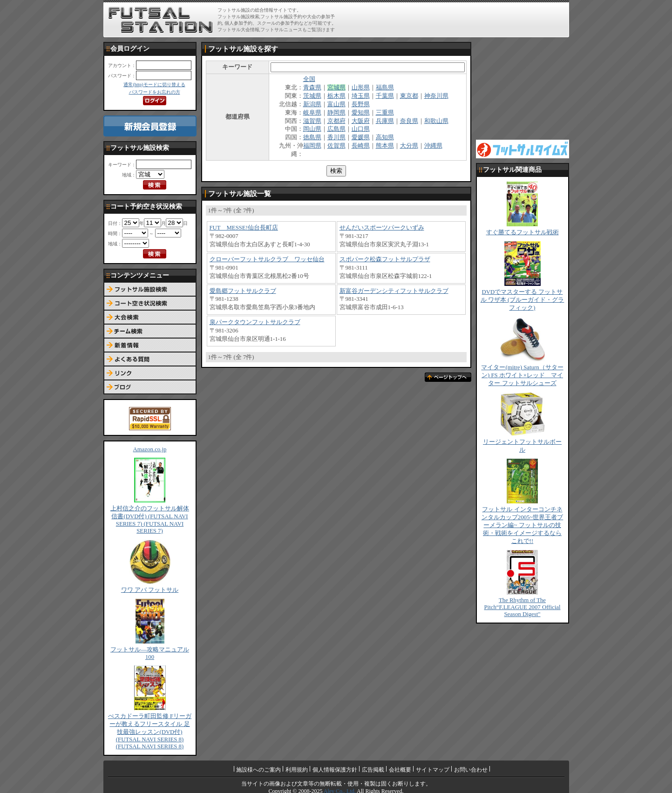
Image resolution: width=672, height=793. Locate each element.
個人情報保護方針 (335, 770)
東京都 (409, 96)
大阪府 (361, 121)
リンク (150, 373)
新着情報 (150, 346)
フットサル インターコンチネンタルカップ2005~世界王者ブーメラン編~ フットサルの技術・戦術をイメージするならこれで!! (523, 525)
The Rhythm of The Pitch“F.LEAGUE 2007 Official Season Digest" (522, 607)
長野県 (361, 104)
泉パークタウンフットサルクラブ (255, 322)
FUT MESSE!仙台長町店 (244, 228)
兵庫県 (385, 121)
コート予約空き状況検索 (150, 304)
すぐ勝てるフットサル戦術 (523, 232)
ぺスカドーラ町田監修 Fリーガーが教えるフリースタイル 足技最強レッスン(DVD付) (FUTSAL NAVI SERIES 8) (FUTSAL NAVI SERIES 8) (150, 731)
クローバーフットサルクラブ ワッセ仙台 (267, 259)
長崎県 (361, 146)
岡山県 (312, 129)
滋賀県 (312, 121)
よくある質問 (150, 359)
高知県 (385, 137)
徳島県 (312, 137)
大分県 (409, 146)
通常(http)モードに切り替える (154, 85)
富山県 (336, 104)
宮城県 (336, 88)
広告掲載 (373, 770)
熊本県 (385, 146)
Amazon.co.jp (150, 449)
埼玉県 (361, 96)
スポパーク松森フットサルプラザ (385, 259)
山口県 (361, 129)
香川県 (336, 137)
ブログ (150, 387)
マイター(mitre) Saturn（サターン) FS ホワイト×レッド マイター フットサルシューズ (522, 375)
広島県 (336, 129)
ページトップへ (448, 377)
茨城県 (312, 96)
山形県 (361, 88)
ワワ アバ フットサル (150, 590)
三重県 (385, 113)
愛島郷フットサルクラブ (243, 291)
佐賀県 (336, 146)
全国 (309, 79)
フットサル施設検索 (150, 290)
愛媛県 (361, 137)
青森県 (312, 88)
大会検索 (150, 318)
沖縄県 (433, 146)
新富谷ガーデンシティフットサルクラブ (394, 291)
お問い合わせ (471, 770)
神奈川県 (436, 96)
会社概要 (400, 770)
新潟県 (312, 104)
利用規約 (297, 770)
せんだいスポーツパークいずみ (382, 228)
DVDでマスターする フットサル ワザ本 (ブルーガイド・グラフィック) (523, 300)
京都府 (336, 121)
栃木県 (336, 96)
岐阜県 (312, 113)
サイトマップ (433, 770)
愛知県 (361, 113)
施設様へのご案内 (258, 770)
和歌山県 (436, 121)
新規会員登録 (150, 126)
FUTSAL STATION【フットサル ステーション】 (160, 20)
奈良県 (409, 121)
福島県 (385, 88)
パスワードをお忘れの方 (155, 92)
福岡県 (312, 146)
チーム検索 (150, 332)
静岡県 (336, 113)
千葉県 (385, 96)
